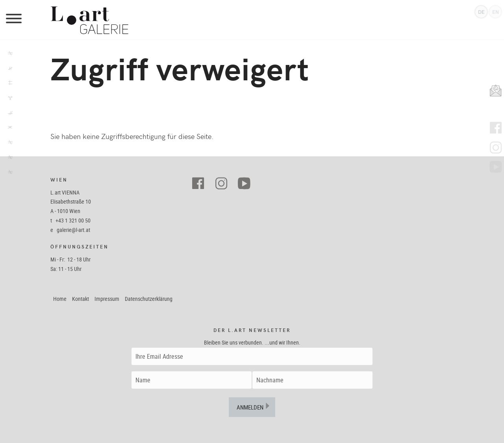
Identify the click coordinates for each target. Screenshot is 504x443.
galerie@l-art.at (73, 230)
